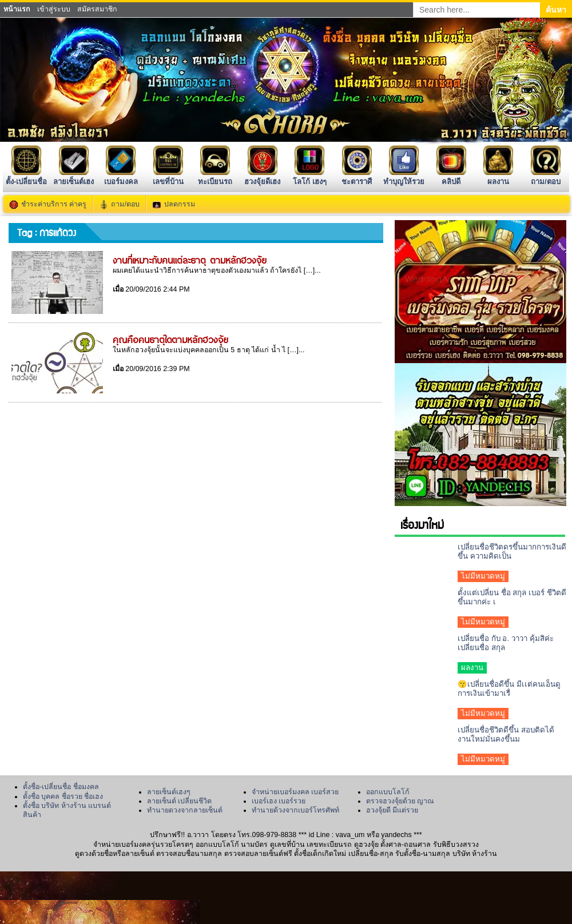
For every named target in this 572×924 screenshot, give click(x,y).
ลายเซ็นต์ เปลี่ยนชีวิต (179, 801)
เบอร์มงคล (121, 177)
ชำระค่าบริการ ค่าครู (54, 204)
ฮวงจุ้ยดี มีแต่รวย (392, 810)
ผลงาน (498, 177)
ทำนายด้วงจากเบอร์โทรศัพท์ (295, 810)
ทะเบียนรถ (215, 177)
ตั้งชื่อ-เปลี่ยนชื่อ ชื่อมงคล (61, 787)
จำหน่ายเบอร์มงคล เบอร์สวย (295, 792)
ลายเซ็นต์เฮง (74, 177)
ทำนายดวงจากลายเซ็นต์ (185, 810)
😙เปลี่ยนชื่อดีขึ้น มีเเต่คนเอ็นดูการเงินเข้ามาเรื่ (509, 689)
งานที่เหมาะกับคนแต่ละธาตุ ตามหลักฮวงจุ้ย (190, 260)
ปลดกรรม (180, 204)
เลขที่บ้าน (168, 177)
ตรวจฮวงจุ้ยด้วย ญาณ (400, 801)
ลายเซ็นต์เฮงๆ (169, 792)
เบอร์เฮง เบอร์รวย (279, 801)
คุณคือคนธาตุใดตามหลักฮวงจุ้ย (170, 339)
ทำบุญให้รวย (404, 177)
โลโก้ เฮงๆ (310, 177)
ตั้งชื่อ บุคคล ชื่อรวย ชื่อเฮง (63, 796)
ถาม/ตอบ (546, 177)
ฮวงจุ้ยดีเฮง (262, 177)
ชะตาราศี (357, 177)
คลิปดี (451, 177)
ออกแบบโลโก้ (388, 792)
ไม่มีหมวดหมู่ (483, 576)
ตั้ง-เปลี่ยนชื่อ (26, 177)
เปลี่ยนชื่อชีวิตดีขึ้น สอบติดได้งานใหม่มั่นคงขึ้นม (506, 734)
